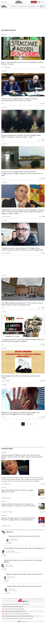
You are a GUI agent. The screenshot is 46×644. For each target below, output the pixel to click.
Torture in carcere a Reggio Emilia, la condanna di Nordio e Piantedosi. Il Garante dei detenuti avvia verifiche (20, 99)
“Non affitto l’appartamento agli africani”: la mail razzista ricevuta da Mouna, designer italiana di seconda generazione (22, 304)
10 (31, 424)
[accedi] (41, 2)
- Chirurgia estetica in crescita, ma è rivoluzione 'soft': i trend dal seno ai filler (17, 618)
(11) (43, 498)
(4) (5, 569)
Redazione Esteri (6, 484)
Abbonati (34, 2)
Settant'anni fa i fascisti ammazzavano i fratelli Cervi (24, 536)
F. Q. (3, 104)
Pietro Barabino (6, 67)
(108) (43, 140)
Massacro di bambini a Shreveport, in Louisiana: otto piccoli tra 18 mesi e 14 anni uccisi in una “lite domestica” (19, 505)
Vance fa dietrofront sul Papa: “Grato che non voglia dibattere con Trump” (17, 491)
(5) (8, 593)
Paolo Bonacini (6, 217)
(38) (43, 217)
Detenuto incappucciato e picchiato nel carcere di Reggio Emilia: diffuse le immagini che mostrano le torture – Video (21, 136)
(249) (43, 308)
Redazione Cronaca (7, 512)
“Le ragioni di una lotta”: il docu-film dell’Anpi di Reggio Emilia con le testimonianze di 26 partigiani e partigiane (23, 340)
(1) (44, 512)
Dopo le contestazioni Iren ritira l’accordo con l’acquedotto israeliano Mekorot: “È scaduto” (22, 63)
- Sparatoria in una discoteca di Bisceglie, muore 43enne (14, 611)
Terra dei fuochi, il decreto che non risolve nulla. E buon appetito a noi (24, 548)
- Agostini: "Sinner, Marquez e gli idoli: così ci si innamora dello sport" (16, 604)
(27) (43, 178)
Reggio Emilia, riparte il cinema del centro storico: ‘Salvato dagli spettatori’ (23, 561)
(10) (43, 526)
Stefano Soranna (10, 551)
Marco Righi (9, 565)
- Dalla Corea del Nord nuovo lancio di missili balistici (13, 609)
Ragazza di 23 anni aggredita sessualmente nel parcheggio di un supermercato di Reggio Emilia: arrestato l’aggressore (21, 413)
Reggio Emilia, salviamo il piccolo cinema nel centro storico (24, 586)
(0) (43, 381)
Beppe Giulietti (14, 539)
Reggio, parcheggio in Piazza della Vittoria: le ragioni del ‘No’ (24, 574)
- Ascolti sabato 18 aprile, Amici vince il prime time (12, 607)
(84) (43, 417)
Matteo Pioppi (11, 577)
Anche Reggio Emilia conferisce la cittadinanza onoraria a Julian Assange (21, 377)
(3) (43, 67)
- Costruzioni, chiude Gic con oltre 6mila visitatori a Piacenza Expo (16, 614)
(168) (10, 543)
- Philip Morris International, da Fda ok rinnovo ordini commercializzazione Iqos (18, 616)
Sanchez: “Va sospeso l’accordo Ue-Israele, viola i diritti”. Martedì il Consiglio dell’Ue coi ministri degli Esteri (18, 519)
